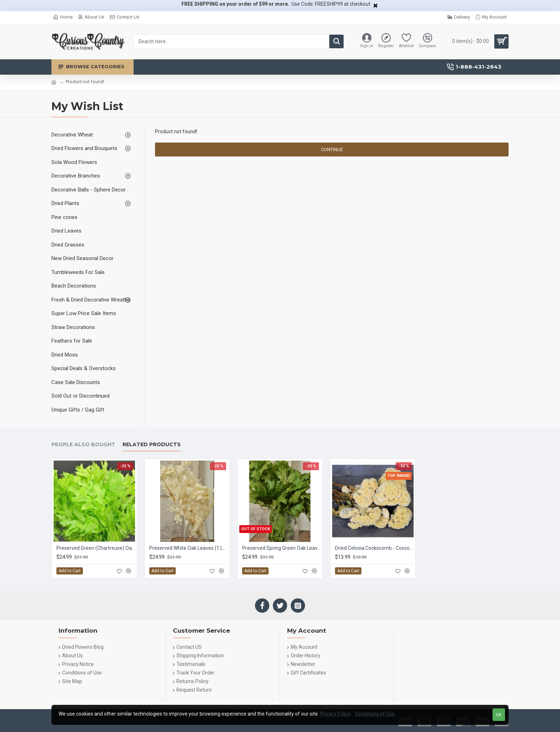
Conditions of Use (375, 714)
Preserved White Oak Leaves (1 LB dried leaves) (189, 548)
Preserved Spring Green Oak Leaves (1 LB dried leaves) (281, 548)
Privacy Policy (335, 714)
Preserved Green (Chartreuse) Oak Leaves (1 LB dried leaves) (96, 548)
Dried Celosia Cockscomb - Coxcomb (374, 548)
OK (499, 715)
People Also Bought (83, 445)
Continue (332, 150)
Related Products (152, 445)
